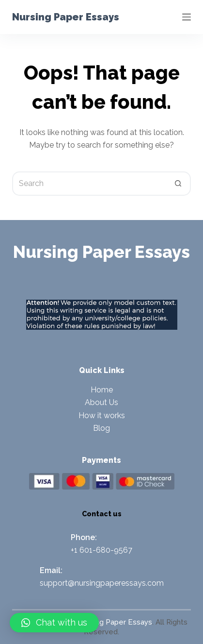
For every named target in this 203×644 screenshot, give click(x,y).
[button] (54, 623)
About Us (101, 402)
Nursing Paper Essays (66, 17)
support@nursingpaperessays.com (102, 583)
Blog (101, 428)
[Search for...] (89, 184)
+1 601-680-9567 (101, 550)
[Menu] (187, 17)
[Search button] (179, 184)
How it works (102, 415)
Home (102, 390)
